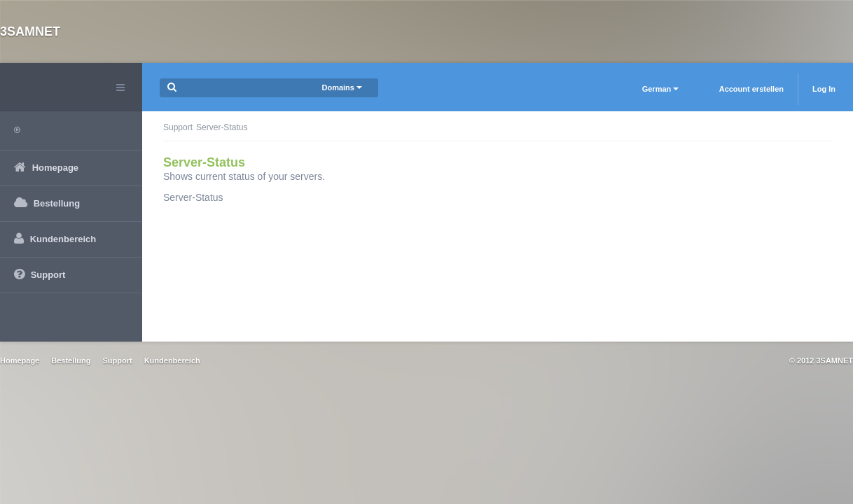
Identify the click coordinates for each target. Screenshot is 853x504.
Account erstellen (751, 89)
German (661, 89)
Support (178, 127)
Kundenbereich (172, 360)
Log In (824, 89)
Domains (342, 87)
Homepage (20, 360)
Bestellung (71, 360)
